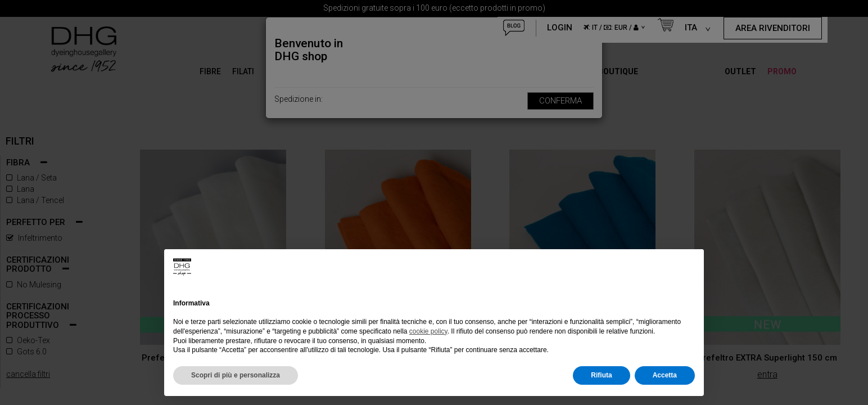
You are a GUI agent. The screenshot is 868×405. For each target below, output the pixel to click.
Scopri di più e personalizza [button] (236, 375)
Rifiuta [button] (601, 375)
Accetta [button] (665, 375)
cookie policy (428, 331)
